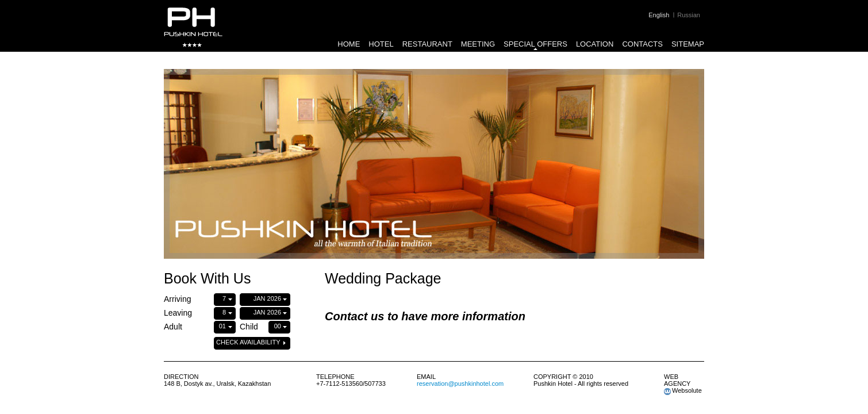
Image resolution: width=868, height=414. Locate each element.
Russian (689, 15)
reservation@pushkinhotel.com (460, 384)
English (659, 15)
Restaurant (427, 44)
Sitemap (688, 44)
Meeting (478, 44)
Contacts (642, 44)
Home (349, 44)
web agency (677, 380)
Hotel (381, 44)
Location (595, 44)
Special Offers (535, 44)
